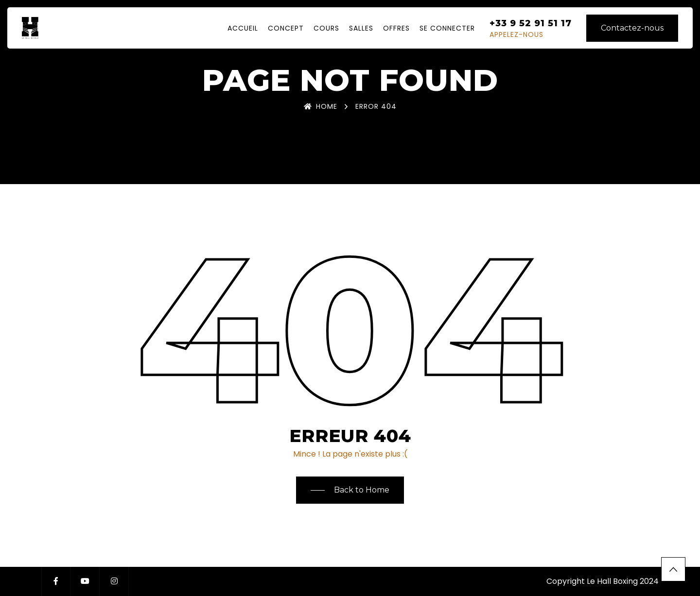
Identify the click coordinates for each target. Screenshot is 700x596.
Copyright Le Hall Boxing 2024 (603, 581)
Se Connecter (447, 28)
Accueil (243, 28)
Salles (361, 28)
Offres (396, 28)
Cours (326, 28)
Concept (286, 28)
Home (321, 106)
